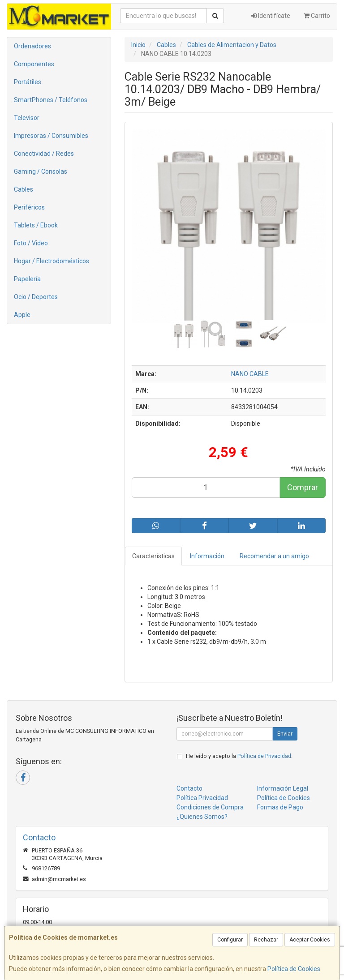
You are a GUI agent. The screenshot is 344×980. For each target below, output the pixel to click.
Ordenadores (32, 46)
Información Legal (283, 788)
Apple (22, 315)
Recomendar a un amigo (274, 556)
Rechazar (266, 940)
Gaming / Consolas (41, 171)
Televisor (27, 118)
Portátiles (28, 82)
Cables (24, 189)
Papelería (27, 279)
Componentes (34, 64)
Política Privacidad (202, 798)
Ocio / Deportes (36, 297)
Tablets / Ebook (36, 225)
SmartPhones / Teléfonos (51, 100)
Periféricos (29, 207)
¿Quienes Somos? (202, 817)
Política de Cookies (294, 969)
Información (207, 556)
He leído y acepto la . (239, 756)
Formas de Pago (280, 807)
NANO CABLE (250, 374)
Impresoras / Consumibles (51, 136)
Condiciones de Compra (210, 807)
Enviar (285, 734)
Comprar (303, 487)
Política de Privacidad (264, 756)
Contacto (189, 788)
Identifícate (271, 16)
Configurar (230, 940)
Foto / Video (31, 243)
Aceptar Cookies (310, 940)
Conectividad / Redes (44, 154)
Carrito (317, 16)
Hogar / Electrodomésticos (52, 261)
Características (153, 556)
